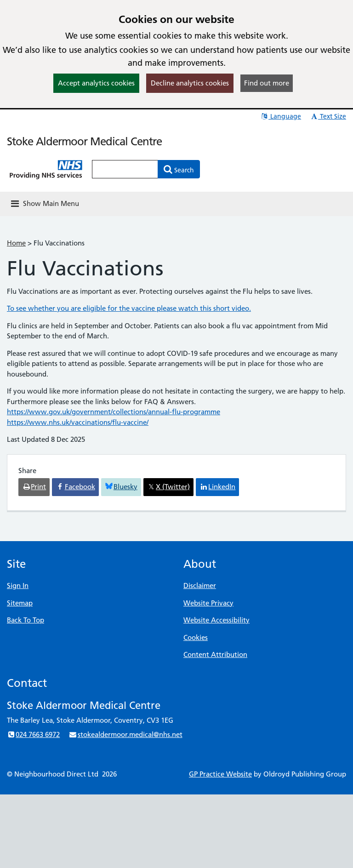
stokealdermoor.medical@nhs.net (125, 734)
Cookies (196, 637)
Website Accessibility (216, 620)
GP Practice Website (220, 774)
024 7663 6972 (33, 734)
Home (16, 243)
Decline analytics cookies (190, 83)
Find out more (267, 83)
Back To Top (26, 620)
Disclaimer (200, 585)
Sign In (18, 585)
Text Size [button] (328, 116)
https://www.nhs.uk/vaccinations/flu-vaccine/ (78, 422)
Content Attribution (215, 654)
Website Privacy (208, 603)
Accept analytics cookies (96, 83)
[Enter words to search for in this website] (125, 169)
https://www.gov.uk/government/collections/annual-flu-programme (114, 412)
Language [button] (281, 116)
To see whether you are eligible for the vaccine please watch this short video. (129, 308)
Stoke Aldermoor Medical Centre (84, 141)
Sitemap (20, 603)
